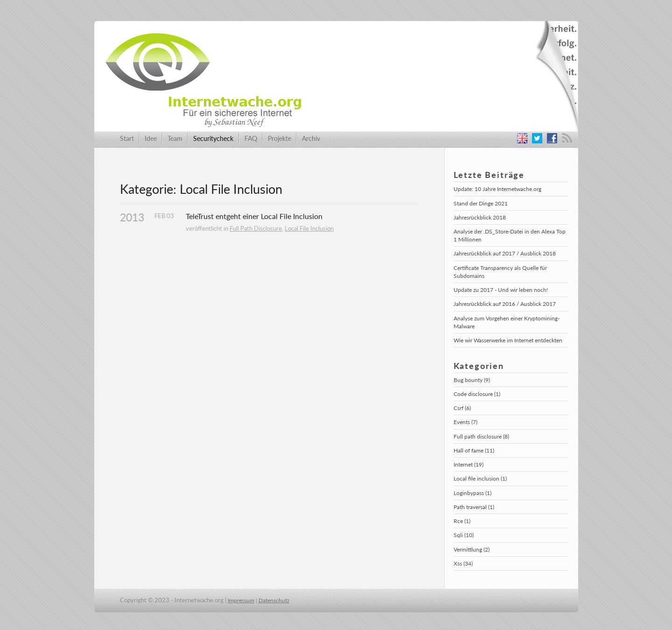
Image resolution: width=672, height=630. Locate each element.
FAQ (251, 138)
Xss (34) (463, 563)
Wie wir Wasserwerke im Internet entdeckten (508, 340)
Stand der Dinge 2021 (481, 203)
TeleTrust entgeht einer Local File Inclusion (254, 216)
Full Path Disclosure (256, 228)
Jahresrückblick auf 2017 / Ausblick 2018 (505, 253)
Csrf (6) (462, 408)
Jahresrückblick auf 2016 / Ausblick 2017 (505, 304)
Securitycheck (213, 138)
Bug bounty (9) (472, 380)
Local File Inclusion (309, 228)
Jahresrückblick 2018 (480, 217)
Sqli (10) (464, 535)
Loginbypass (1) (472, 493)
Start (127, 138)
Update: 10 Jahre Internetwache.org (497, 189)
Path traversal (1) (474, 507)
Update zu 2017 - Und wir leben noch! (501, 290)
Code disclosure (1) (477, 394)
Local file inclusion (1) (480, 478)
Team (175, 138)
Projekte (280, 138)
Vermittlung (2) (472, 549)
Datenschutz (274, 600)
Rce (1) (462, 521)
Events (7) (465, 422)
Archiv (311, 138)
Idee (151, 138)
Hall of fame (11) (474, 450)
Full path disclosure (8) (481, 436)
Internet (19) (469, 464)
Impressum (241, 600)
